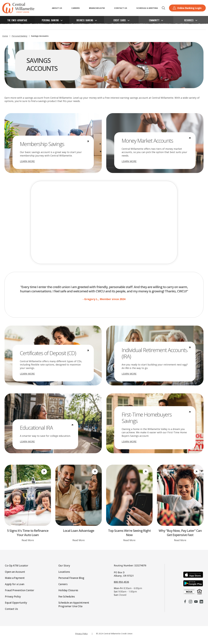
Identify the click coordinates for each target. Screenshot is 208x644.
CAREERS (76, 8)
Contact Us (121, 8)
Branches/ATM (97, 8)
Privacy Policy (81, 633)
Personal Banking (19, 36)
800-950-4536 (121, 582)
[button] (163, 8)
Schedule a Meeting (147, 8)
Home (5, 36)
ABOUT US (57, 8)
